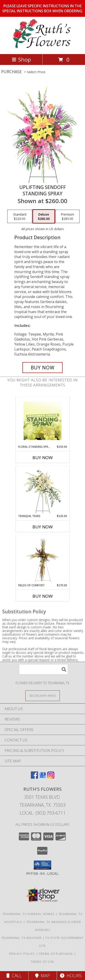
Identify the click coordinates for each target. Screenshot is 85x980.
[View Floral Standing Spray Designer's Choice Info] (42, 421)
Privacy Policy (22, 954)
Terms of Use (43, 962)
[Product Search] (44, 669)
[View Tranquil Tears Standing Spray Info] (42, 490)
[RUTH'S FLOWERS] (42, 47)
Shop (21, 59)
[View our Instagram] (51, 777)
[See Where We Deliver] (43, 695)
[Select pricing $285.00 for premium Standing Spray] (67, 216)
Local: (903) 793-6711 (43, 813)
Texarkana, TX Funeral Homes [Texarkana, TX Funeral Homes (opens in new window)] (29, 914)
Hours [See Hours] (71, 976)
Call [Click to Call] (14, 976)
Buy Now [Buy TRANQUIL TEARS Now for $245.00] (43, 527)
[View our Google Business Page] (43, 777)
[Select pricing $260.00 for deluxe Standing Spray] (44, 216)
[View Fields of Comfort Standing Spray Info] (42, 559)
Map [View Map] (43, 976)
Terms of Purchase (56, 954)
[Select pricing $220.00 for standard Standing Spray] (20, 216)
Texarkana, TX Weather (21, 938)
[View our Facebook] (34, 777)
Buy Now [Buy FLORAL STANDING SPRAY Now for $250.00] (43, 458)
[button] (42, 865)
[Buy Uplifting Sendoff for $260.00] (43, 368)
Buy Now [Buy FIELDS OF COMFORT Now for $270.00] (43, 596)
